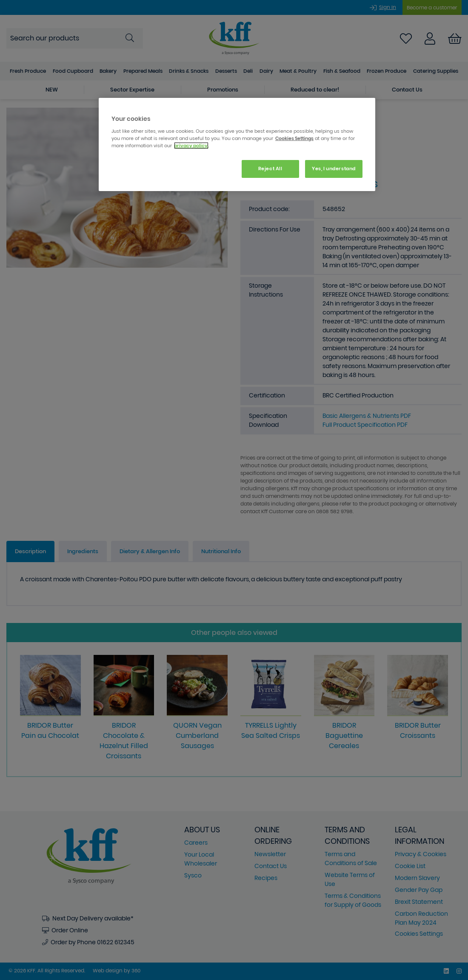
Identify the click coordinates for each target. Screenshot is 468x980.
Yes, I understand (334, 169)
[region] (237, 144)
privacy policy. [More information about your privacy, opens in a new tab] (191, 146)
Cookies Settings (294, 138)
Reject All (270, 169)
